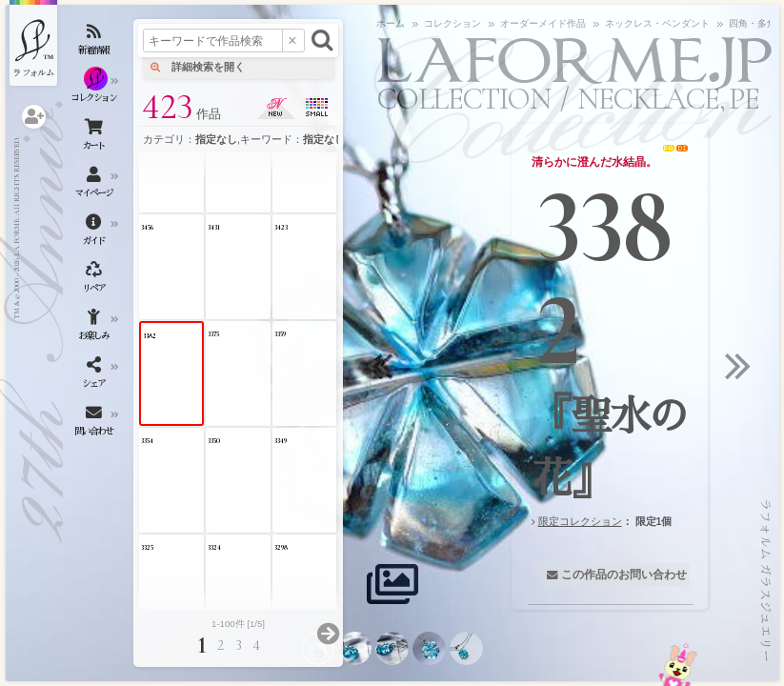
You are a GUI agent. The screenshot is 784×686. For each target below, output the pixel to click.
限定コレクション (580, 521)
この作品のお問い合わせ (624, 575)
